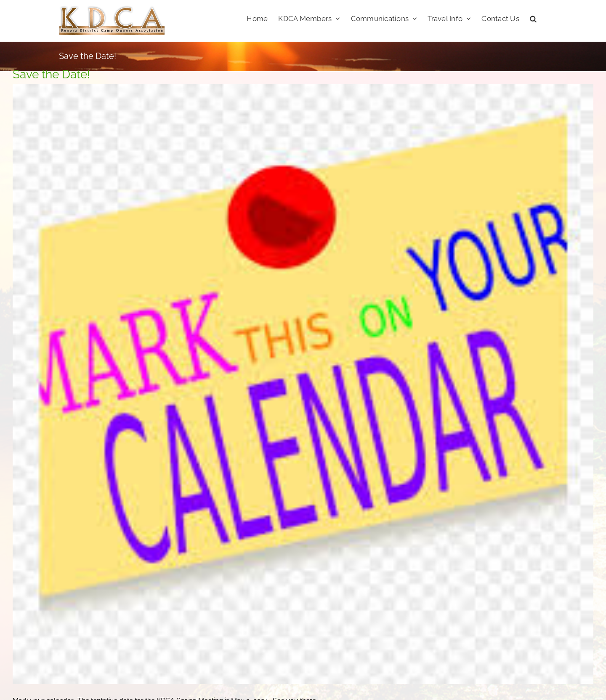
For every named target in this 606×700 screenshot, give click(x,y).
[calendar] (303, 384)
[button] (533, 18)
